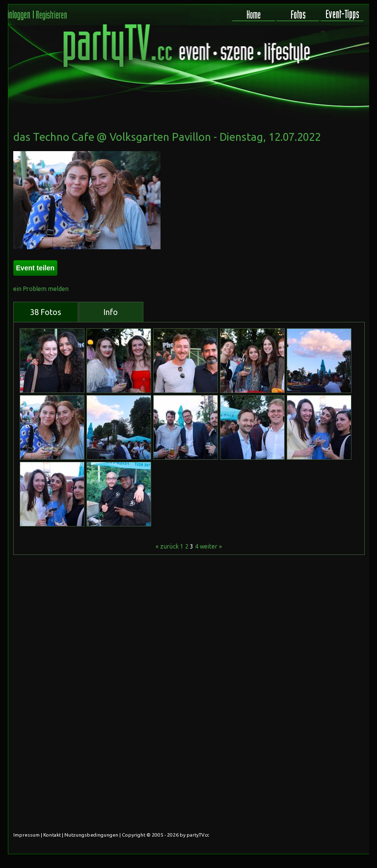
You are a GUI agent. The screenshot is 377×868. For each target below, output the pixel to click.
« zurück (167, 546)
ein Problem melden (41, 289)
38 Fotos (46, 312)
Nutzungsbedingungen (91, 835)
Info (111, 312)
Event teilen (36, 268)
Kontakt (52, 835)
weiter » (211, 546)
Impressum (27, 835)
